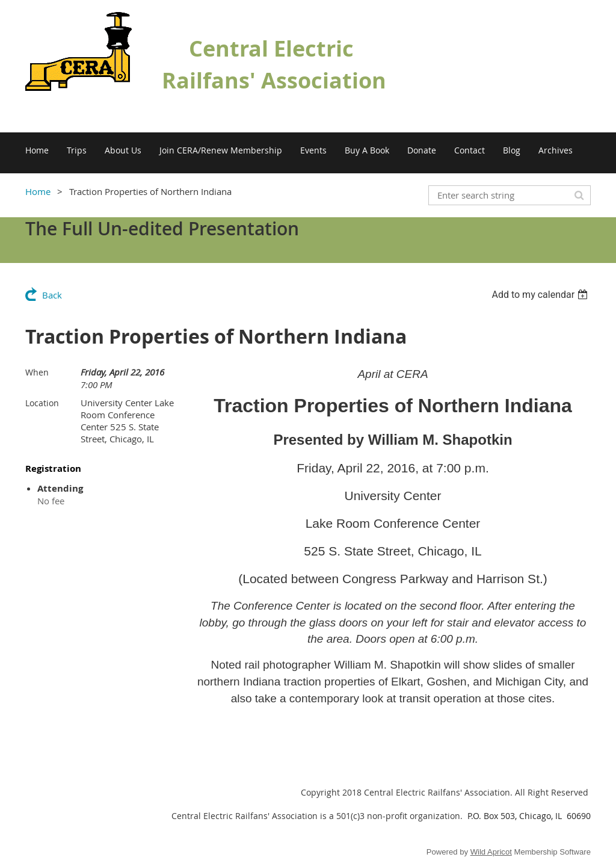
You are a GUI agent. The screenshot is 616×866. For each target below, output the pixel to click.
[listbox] (541, 295)
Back (52, 295)
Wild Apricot (491, 852)
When (37, 372)
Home (38, 191)
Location (42, 403)
